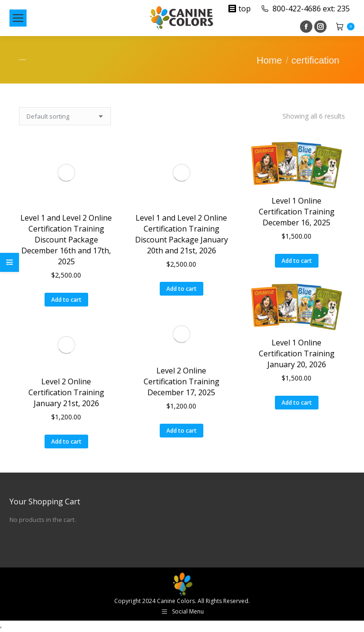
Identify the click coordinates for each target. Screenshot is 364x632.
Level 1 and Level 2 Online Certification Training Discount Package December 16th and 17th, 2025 (66, 240)
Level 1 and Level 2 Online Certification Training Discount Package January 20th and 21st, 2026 (182, 234)
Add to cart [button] (66, 300)
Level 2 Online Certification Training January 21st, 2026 (66, 392)
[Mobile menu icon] (18, 18)
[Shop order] (65, 116)
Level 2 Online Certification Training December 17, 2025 (182, 381)
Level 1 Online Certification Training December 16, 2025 (297, 212)
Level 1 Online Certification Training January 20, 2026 (297, 353)
